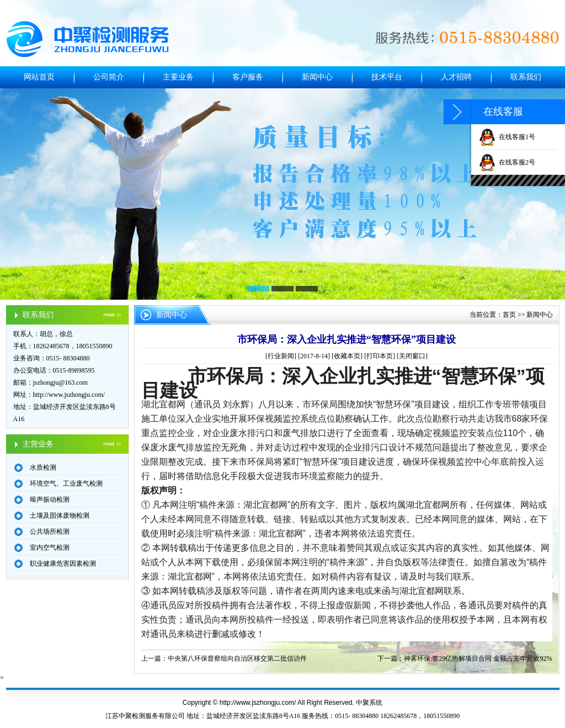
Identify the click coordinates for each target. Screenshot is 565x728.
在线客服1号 (507, 137)
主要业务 (178, 77)
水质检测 (43, 467)
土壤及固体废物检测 (60, 516)
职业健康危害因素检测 (63, 564)
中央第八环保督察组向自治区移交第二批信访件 (237, 658)
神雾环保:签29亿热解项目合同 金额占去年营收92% (478, 658)
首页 (509, 315)
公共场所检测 (50, 532)
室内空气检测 (50, 548)
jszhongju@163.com (60, 382)
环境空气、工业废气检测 (66, 483)
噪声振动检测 (50, 499)
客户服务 (248, 77)
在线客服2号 (507, 162)
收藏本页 (347, 356)
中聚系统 (369, 703)
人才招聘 (456, 77)
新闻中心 (317, 77)
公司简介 (109, 77)
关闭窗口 (412, 356)
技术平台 (387, 77)
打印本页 (380, 356)
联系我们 (526, 77)
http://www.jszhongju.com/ (69, 395)
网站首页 (39, 77)
